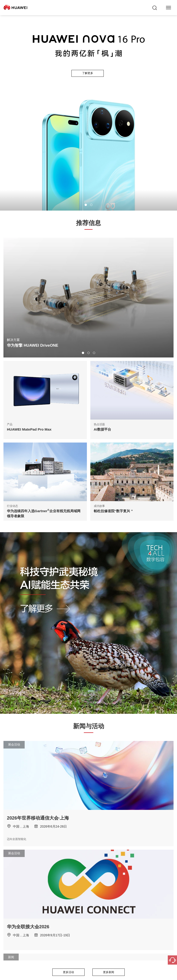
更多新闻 (109, 972)
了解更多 (88, 73)
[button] (86, 205)
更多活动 (68, 972)
